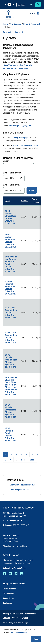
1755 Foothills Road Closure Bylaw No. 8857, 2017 (11, 434)
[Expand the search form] (38, 5)
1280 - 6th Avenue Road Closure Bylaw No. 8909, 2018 (11, 313)
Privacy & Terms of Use (13, 614)
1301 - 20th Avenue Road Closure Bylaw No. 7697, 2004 (11, 338)
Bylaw (7, 201)
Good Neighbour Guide (20, 490)
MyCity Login (8, 593)
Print (7, 32)
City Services (16, 24)
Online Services (10, 589)
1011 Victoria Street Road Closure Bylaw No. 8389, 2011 (11, 217)
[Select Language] (25, 5)
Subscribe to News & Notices (15, 568)
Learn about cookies (18, 633)
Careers (6, 618)
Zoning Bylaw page (21, 138)
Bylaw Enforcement (32, 24)
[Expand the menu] (34, 13)
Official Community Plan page (25, 145)
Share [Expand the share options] (19, 32)
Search (6, 161)
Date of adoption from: (13, 173)
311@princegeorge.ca (12, 520)
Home (6, 24)
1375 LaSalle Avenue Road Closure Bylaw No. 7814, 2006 (11, 361)
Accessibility (30, 614)
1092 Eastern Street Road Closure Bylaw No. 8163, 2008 (11, 241)
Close (36, 639)
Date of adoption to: (11, 185)
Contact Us (8, 603)
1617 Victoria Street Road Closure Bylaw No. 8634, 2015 (11, 411)
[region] (22, 321)
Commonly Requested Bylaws (23, 485)
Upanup (25, 618)
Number (25, 201)
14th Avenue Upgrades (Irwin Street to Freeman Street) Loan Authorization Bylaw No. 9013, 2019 (11, 386)
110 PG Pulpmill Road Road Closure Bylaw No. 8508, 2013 (11, 288)
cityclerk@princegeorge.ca (20, 126)
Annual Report (9, 598)
